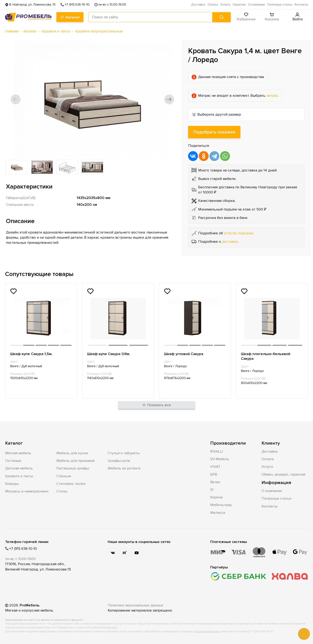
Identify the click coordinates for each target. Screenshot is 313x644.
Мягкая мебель (18, 453)
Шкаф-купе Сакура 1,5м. (31, 354)
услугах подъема (238, 233)
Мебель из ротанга (124, 468)
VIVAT (215, 467)
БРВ (214, 474)
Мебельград (221, 505)
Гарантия (239, 5)
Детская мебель (19, 468)
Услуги (225, 5)
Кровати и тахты (19, 476)
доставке (230, 241)
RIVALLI (217, 451)
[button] (16, 99)
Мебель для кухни (72, 453)
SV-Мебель (220, 459)
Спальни (64, 476)
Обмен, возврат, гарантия (283, 474)
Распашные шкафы (73, 468)
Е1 (212, 489)
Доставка (198, 5)
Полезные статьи (280, 5)
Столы (62, 491)
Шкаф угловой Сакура (184, 354)
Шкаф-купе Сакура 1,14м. (109, 354)
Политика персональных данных (136, 605)
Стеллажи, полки (71, 483)
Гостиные (13, 460)
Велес (215, 482)
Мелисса (218, 512)
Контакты (301, 5)
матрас (272, 95)
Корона (216, 497)
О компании (256, 5)
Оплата (213, 5)
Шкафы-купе (119, 460)
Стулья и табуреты (124, 453)
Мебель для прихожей (75, 460)
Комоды (12, 483)
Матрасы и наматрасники (27, 491)
